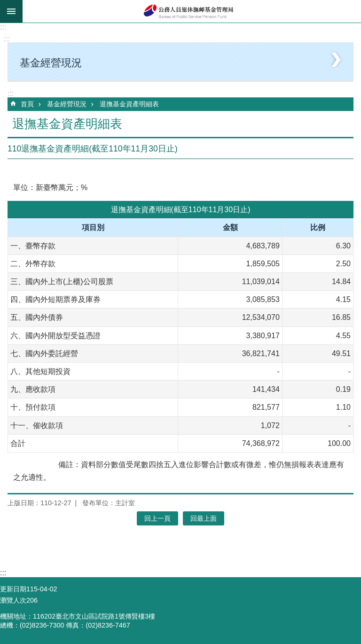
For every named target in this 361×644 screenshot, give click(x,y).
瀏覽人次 (13, 600)
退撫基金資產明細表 (129, 104)
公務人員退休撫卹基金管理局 (192, 11)
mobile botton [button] (11, 11)
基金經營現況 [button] (51, 63)
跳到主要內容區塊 (5, 5)
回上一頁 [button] (157, 518)
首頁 (27, 104)
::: (3, 27)
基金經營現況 (67, 104)
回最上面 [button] (204, 518)
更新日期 (13, 589)
